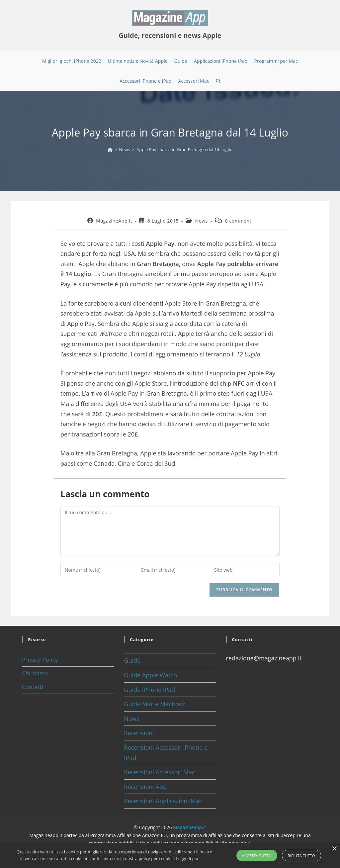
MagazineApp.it (114, 221)
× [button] (334, 849)
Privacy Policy (40, 660)
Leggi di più (187, 859)
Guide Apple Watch (150, 675)
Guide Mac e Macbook (155, 704)
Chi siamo (35, 673)
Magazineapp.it (189, 827)
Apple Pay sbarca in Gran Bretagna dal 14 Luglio (184, 149)
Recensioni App (145, 787)
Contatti (33, 687)
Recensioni (139, 733)
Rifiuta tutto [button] (301, 856)
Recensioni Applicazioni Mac (163, 801)
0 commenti (239, 221)
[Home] (110, 149)
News (202, 221)
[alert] (170, 856)
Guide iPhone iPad (149, 690)
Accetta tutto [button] (257, 856)
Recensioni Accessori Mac (159, 772)
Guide (132, 660)
